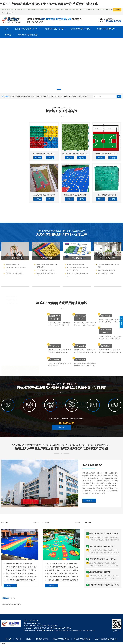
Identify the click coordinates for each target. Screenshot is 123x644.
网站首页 (8, 639)
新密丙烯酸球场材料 (12, 257)
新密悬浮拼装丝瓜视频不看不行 (26, 29)
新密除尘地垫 (10, 199)
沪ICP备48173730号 (59, 628)
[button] (59, 89)
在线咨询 (61, 434)
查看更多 (89, 525)
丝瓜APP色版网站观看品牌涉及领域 (106, 639)
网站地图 (3, 643)
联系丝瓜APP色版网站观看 (104, 10)
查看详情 (50, 200)
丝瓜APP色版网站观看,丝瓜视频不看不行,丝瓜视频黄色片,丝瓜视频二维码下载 (49, 4)
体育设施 (68, 628)
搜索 (119, 96)
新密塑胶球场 (8, 247)
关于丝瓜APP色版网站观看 (86, 10)
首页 (7, 29)
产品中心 (18, 639)
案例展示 (8, 35)
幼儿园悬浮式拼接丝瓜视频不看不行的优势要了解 (62, 600)
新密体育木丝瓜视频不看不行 (15, 231)
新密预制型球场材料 (12, 260)
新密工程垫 (9, 202)
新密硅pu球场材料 (11, 254)
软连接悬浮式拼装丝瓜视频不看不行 (44, 196)
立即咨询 (38, 200)
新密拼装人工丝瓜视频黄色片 (78, 96)
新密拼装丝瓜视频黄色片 (106, 29)
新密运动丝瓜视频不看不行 (80, 29)
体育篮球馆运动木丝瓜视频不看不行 (107, 196)
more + (36, 556)
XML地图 (117, 10)
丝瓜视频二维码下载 (42, 639)
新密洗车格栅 (10, 209)
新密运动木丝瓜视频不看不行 (40, 96)
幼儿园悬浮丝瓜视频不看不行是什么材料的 (19, 597)
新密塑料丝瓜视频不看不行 (54, 29)
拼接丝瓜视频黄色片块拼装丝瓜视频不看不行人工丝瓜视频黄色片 (82, 196)
